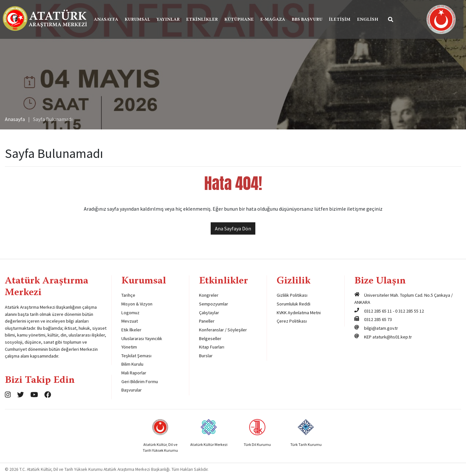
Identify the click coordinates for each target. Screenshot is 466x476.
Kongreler (209, 295)
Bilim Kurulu (132, 364)
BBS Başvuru (309, 20)
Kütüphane (241, 20)
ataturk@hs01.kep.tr (392, 337)
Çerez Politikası (292, 321)
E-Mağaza (275, 20)
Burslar (206, 356)
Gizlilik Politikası (292, 295)
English (370, 20)
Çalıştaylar (209, 313)
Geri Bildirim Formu (140, 382)
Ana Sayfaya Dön (233, 228)
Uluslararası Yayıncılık (142, 338)
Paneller (207, 321)
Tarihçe (128, 295)
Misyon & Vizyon (137, 304)
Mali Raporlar (134, 373)
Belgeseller (210, 338)
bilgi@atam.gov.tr (381, 328)
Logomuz (130, 313)
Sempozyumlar (214, 304)
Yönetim (129, 347)
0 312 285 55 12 (410, 311)
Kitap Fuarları (212, 347)
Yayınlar (170, 20)
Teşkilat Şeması (136, 356)
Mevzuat (130, 321)
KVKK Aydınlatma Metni (299, 313)
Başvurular (132, 390)
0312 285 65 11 (378, 311)
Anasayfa (108, 20)
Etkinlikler (204, 20)
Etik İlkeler (131, 330)
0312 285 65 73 (378, 319)
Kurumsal (140, 20)
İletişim (342, 20)
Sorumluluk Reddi (294, 304)
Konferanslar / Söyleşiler (223, 330)
